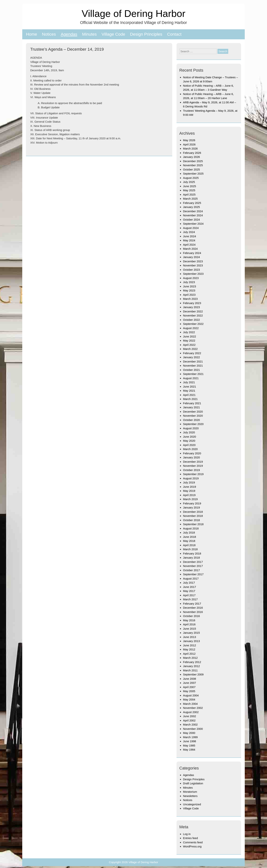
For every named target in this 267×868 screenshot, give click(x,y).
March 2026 (190, 149)
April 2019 (189, 495)
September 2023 (193, 274)
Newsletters (190, 796)
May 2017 (189, 591)
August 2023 (191, 278)
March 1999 (190, 737)
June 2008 (189, 679)
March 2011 (190, 670)
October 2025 (191, 169)
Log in (187, 834)
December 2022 (193, 311)
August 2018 (191, 528)
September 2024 (193, 224)
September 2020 (193, 424)
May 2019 (189, 491)
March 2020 (190, 449)
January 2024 (191, 257)
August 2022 (191, 328)
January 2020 (191, 457)
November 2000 (193, 729)
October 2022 (191, 320)
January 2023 (191, 307)
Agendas (69, 34)
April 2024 (189, 245)
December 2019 (193, 462)
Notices (49, 34)
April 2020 (189, 445)
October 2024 (191, 220)
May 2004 (189, 699)
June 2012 (189, 645)
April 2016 (189, 624)
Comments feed (193, 842)
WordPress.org (192, 846)
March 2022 (190, 349)
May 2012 (189, 649)
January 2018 (191, 558)
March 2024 (190, 249)
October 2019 (191, 470)
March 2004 (190, 704)
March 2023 (190, 299)
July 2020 (189, 432)
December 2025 (193, 161)
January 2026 (191, 157)
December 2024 (193, 211)
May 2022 (189, 341)
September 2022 (193, 324)
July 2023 (189, 282)
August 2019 (191, 478)
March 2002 (190, 725)
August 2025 (191, 178)
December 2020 (193, 412)
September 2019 (193, 474)
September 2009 (193, 674)
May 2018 (189, 541)
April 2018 (189, 545)
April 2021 (189, 395)
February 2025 (192, 203)
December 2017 (193, 562)
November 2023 (193, 265)
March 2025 (190, 199)
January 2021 (191, 407)
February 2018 (192, 553)
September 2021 (193, 374)
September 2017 (193, 574)
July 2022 (189, 332)
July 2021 (189, 382)
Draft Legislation (193, 783)
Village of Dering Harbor (133, 13)
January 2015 (191, 633)
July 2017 (189, 583)
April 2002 (189, 720)
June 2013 (189, 637)
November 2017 (193, 566)
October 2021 (191, 370)
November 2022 (193, 315)
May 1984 (189, 750)
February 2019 (192, 503)
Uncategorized (192, 804)
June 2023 (189, 286)
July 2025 (189, 182)
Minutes (89, 34)
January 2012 (191, 666)
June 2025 (189, 186)
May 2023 (189, 290)
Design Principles (146, 34)
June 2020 (189, 437)
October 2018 (191, 520)
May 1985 (189, 745)
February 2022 (192, 353)
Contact (174, 34)
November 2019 (193, 466)
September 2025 (193, 174)
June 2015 (189, 629)
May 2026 (189, 140)
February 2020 (192, 453)
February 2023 (192, 303)
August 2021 (191, 378)
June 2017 (189, 587)
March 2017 (190, 599)
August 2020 (191, 428)
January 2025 (191, 207)
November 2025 (193, 165)
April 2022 (189, 345)
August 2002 (191, 712)
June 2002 (189, 716)
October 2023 (191, 270)
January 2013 (191, 641)
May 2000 (189, 733)
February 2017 (192, 604)
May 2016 (189, 620)
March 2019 (190, 499)
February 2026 (192, 153)
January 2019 (191, 507)
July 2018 (189, 533)
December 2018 (193, 512)
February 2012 (192, 662)
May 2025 (189, 190)
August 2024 (191, 228)
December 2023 (193, 261)
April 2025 (189, 195)
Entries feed (190, 838)
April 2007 (189, 687)
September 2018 (193, 524)
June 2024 (189, 236)
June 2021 (189, 387)
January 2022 (191, 357)
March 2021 (190, 399)
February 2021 (192, 403)
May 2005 (189, 691)
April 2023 (189, 295)
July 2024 (189, 232)
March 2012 (190, 658)
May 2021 (189, 391)
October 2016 (191, 616)
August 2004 (191, 695)
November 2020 (193, 416)
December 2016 (193, 608)
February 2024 (192, 253)
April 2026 (189, 144)
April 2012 (189, 654)
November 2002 (193, 708)
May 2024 (189, 240)
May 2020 (189, 441)
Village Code (113, 34)
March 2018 (190, 549)
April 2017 (189, 595)
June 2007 (189, 683)
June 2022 (189, 336)
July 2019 (189, 482)
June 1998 (189, 741)
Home (32, 34)
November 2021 (193, 366)
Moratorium (190, 792)
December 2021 (193, 361)
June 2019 (189, 487)
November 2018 (193, 516)
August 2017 (191, 579)
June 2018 (189, 537)
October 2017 (191, 570)
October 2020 (191, 420)
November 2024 (193, 215)
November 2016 (193, 612)
